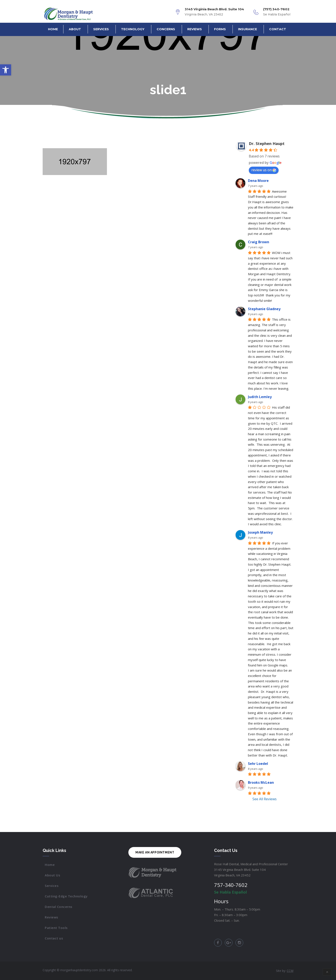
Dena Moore (258, 181)
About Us (52, 875)
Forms (220, 29)
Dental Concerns (59, 907)
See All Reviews (265, 799)
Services (101, 29)
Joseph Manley (260, 532)
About (75, 29)
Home (53, 29)
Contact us (54, 938)
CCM (290, 971)
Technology (133, 29)
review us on (264, 170)
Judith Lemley (260, 397)
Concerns (166, 29)
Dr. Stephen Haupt (267, 143)
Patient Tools (56, 928)
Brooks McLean (261, 782)
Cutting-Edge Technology (66, 896)
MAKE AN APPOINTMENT (155, 852)
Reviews (195, 29)
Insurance (247, 29)
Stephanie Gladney (264, 309)
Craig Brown (259, 242)
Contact (278, 29)
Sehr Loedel (258, 764)
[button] (6, 70)
